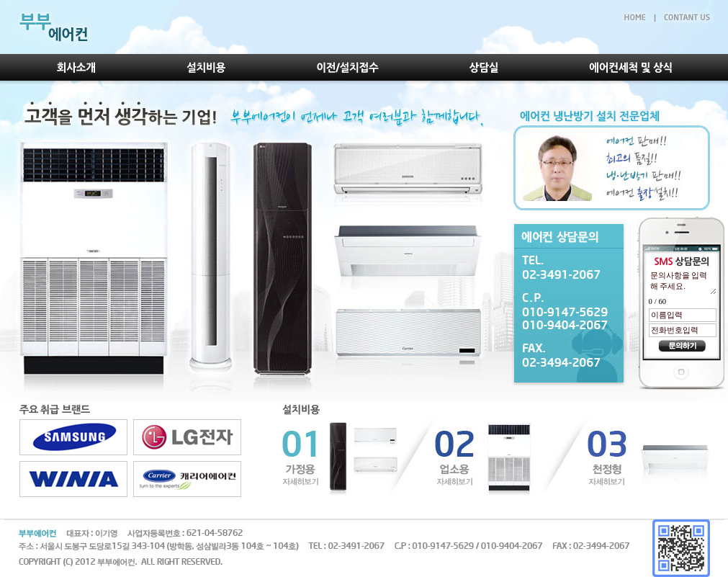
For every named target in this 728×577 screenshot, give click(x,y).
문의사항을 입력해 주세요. (683, 282)
